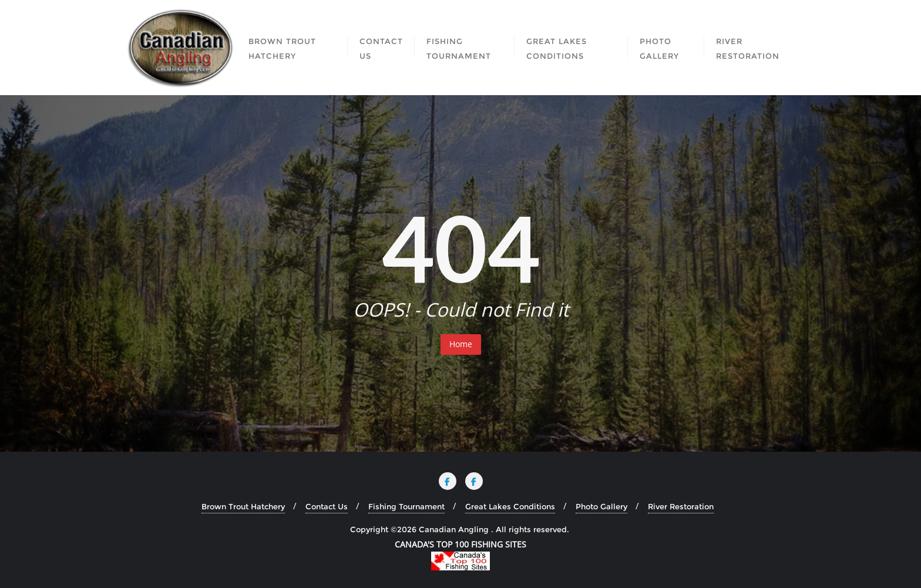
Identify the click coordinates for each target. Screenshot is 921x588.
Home (461, 344)
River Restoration (681, 506)
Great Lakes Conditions (510, 506)
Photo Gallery (601, 506)
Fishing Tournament (406, 506)
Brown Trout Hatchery (243, 506)
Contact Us (327, 506)
